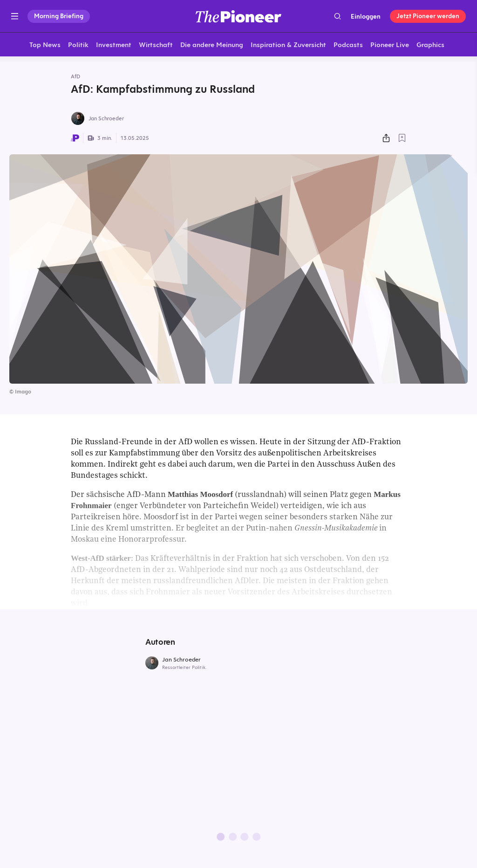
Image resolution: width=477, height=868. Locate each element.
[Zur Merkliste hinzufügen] (402, 139)
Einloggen (366, 16)
